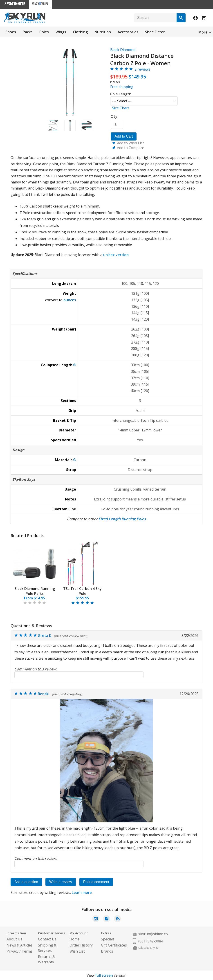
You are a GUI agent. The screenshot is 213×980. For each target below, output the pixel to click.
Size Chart (121, 108)
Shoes (11, 32)
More (203, 32)
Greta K (45, 636)
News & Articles (20, 945)
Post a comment (96, 882)
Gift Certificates (114, 945)
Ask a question (26, 882)
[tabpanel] (35, 573)
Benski (44, 694)
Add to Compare (131, 148)
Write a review (61, 882)
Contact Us (47, 939)
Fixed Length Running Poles (122, 519)
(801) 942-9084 (151, 941)
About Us (14, 939)
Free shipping (122, 87)
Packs (28, 32)
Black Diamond (123, 50)
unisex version (116, 255)
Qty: (114, 116)
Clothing (80, 32)
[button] (53, 125)
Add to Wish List (130, 143)
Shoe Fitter (155, 32)
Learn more (82, 893)
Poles (44, 32)
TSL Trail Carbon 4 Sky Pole (82, 591)
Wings (61, 32)
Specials (108, 939)
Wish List (77, 951)
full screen (104, 975)
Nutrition (103, 32)
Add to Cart (124, 136)
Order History (81, 945)
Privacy (12, 951)
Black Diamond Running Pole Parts (35, 591)
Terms (27, 951)
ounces (70, 300)
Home (75, 939)
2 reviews (142, 69)
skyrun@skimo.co (153, 934)
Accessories (128, 32)
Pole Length (121, 94)
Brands (107, 951)
